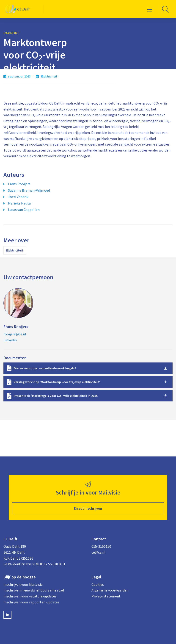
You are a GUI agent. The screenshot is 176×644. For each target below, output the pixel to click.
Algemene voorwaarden (110, 590)
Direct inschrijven (88, 508)
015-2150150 (101, 546)
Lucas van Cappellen (24, 210)
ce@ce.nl (98, 552)
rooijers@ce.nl (15, 334)
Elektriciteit (15, 250)
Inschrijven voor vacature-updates (30, 596)
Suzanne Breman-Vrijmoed (29, 190)
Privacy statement (106, 596)
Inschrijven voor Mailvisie (23, 584)
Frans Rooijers (19, 184)
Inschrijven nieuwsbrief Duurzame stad (34, 590)
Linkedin (10, 340)
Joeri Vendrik (18, 197)
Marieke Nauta (19, 203)
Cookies (98, 584)
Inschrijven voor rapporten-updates (31, 602)
